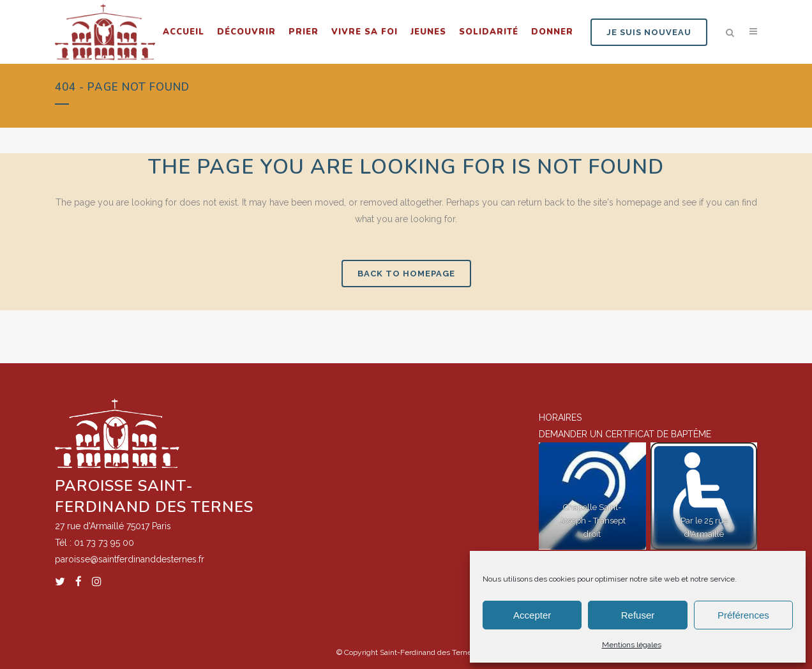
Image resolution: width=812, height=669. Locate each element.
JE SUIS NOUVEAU (649, 32)
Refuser (638, 615)
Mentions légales (632, 645)
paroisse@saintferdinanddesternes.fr (130, 559)
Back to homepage (406, 274)
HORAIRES (560, 417)
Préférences (743, 615)
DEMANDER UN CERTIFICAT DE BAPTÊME (625, 434)
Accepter (532, 615)
